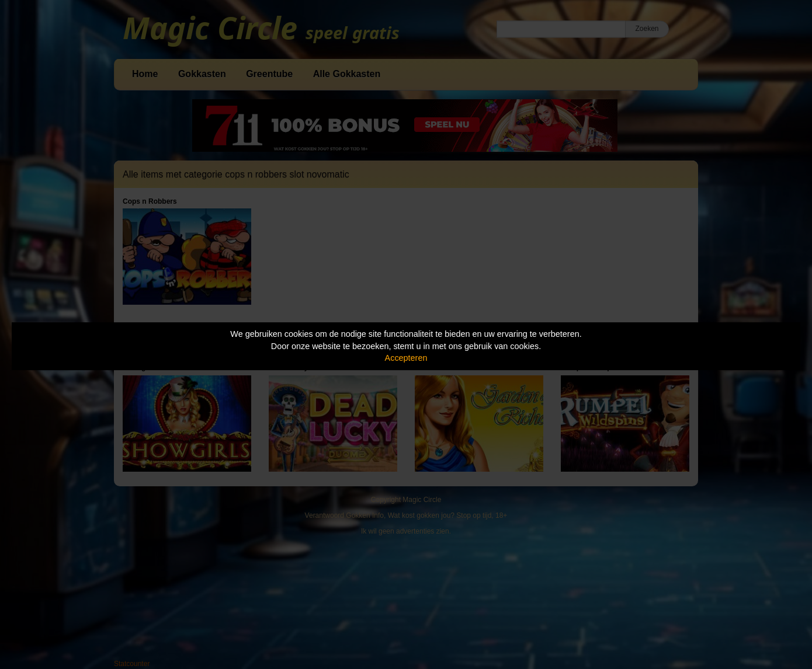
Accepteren (406, 358)
